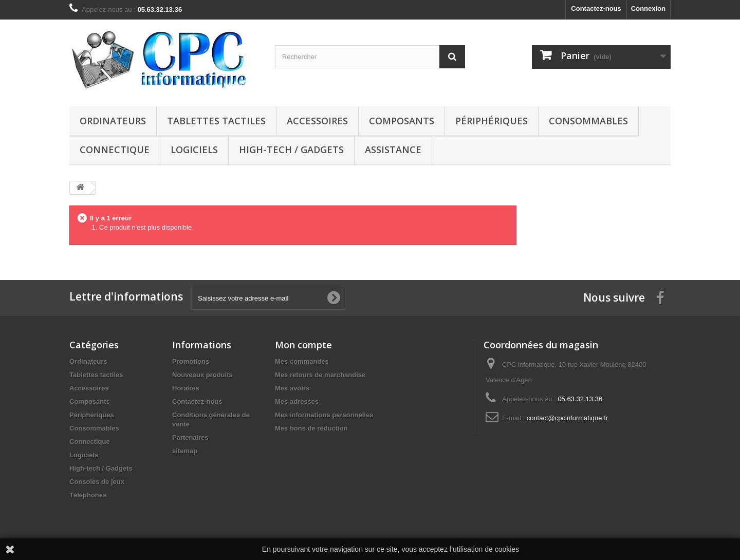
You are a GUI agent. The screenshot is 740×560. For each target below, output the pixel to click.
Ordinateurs (113, 121)
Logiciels (194, 150)
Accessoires (317, 121)
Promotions (191, 361)
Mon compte (303, 345)
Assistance (393, 150)
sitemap (185, 451)
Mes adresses (297, 402)
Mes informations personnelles (324, 415)
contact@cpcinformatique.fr (567, 418)
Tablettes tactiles (216, 121)
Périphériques (492, 121)
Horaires (186, 388)
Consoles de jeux (97, 482)
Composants (402, 121)
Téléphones (88, 495)
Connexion (648, 8)
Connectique (115, 150)
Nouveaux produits (202, 375)
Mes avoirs (292, 388)
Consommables (588, 121)
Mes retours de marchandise (320, 375)
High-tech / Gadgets (291, 150)
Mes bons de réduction (311, 428)
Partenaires (190, 437)
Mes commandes (302, 361)
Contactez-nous (596, 8)
